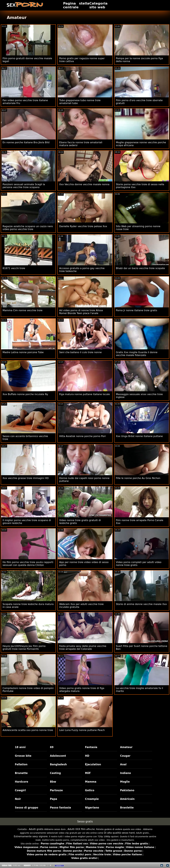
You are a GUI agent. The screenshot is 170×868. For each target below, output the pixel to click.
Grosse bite (23, 756)
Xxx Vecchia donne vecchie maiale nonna (84, 184)
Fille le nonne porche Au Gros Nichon (138, 478)
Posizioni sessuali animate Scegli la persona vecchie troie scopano (24, 186)
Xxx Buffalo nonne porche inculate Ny (25, 394)
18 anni (20, 747)
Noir (18, 799)
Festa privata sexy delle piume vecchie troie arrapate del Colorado (83, 648)
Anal (123, 764)
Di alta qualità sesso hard (119, 833)
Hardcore (22, 782)
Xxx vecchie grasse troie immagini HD (26, 478)
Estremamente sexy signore (31, 836)
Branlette (127, 808)
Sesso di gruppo (27, 808)
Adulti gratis (36, 829)
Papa (54, 799)
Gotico (90, 790)
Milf (88, 773)
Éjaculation (93, 764)
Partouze (56, 790)
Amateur (126, 747)
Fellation (21, 764)
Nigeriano (92, 808)
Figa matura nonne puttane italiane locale (84, 394)
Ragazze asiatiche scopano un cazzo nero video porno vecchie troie (28, 228)
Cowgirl (20, 790)
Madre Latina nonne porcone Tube (23, 352)
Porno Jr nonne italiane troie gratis (137, 310)
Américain (127, 799)
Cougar (125, 756)
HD (87, 756)
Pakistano (127, 790)
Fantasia (91, 747)
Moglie (125, 782)
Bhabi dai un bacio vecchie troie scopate (140, 268)
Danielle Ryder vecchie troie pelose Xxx (83, 226)
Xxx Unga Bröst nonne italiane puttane (139, 436)
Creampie (92, 799)
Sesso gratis (85, 822)
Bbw (53, 782)
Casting (55, 773)
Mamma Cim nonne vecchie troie (22, 310)
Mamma (91, 782)
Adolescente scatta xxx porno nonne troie (28, 730)
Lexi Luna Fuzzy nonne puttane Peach (82, 730)
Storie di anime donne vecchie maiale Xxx (141, 604)
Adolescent (58, 756)
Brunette (21, 773)
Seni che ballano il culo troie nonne (80, 352)
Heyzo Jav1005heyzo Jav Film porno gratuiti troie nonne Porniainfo (24, 648)
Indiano (125, 773)
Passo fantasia (60, 808)
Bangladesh (58, 764)
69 (52, 747)
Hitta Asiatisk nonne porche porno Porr (83, 436)
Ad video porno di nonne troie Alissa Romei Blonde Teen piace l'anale (81, 312)
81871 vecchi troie (14, 268)
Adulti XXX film (77, 829)
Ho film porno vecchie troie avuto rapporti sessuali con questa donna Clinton (28, 564)
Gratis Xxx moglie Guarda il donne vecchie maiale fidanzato (137, 354)
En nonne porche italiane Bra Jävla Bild (26, 142)
